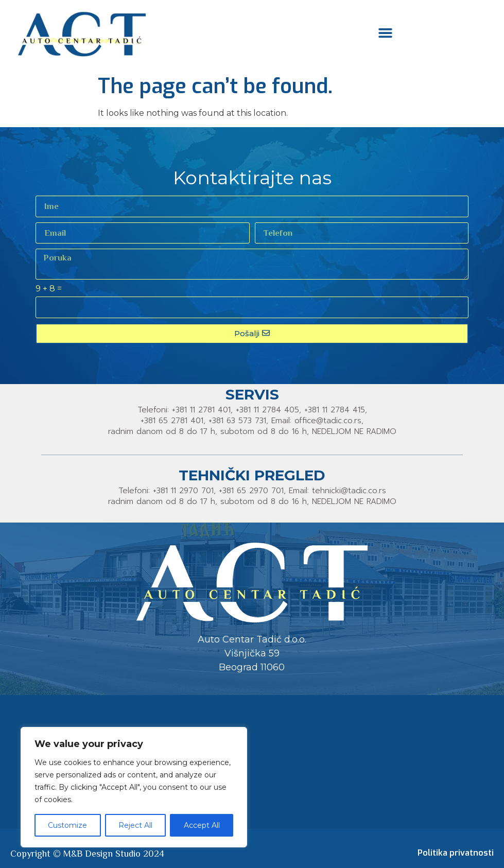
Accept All (202, 825)
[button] (386, 32)
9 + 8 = (49, 289)
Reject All (135, 825)
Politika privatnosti (456, 853)
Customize (67, 825)
